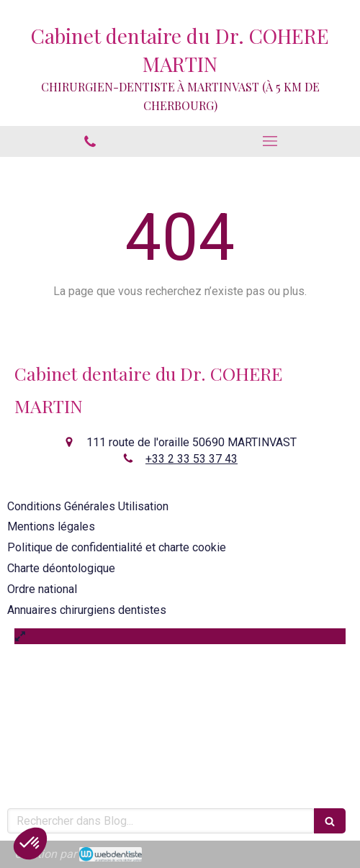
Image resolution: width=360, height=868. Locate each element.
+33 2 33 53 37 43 (192, 459)
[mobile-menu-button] (270, 141)
